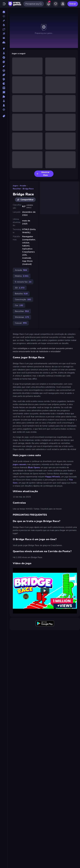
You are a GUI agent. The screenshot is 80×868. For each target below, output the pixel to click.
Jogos (15, 186)
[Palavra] (4, 88)
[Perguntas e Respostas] (4, 92)
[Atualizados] (4, 29)
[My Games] (56, 4)
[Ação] (4, 49)
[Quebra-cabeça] (4, 97)
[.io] (4, 84)
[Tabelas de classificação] (4, 42)
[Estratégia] (4, 79)
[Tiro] (4, 110)
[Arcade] (4, 53)
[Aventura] (4, 57)
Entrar (73, 4)
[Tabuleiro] (4, 105)
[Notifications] (48, 4)
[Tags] (4, 116)
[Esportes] (4, 75)
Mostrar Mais (43, 174)
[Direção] (4, 71)
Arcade (23, 186)
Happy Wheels (53, 477)
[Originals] (4, 34)
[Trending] (4, 25)
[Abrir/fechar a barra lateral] (4, 4)
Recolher (17, 189)
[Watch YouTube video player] (45, 591)
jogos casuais (20, 464)
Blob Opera (34, 467)
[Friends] (63, 4)
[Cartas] (4, 62)
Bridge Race (28, 189)
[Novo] (4, 21)
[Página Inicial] (4, 12)
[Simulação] (4, 101)
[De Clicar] (4, 66)
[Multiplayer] (4, 38)
